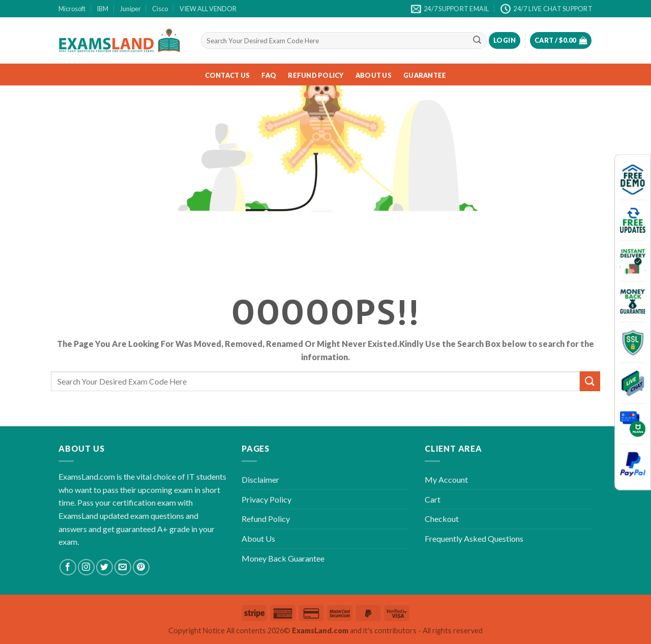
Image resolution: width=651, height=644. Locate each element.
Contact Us (228, 75)
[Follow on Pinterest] (141, 567)
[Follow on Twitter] (105, 567)
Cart (433, 499)
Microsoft (72, 9)
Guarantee (425, 75)
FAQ (269, 75)
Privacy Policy (267, 499)
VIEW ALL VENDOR (208, 9)
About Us (374, 75)
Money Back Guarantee (283, 558)
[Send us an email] (123, 567)
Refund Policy (316, 75)
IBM (102, 9)
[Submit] (477, 41)
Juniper (130, 9)
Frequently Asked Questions (474, 538)
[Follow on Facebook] (68, 567)
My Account (446, 479)
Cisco (160, 9)
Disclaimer (260, 479)
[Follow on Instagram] (86, 567)
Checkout (442, 519)
